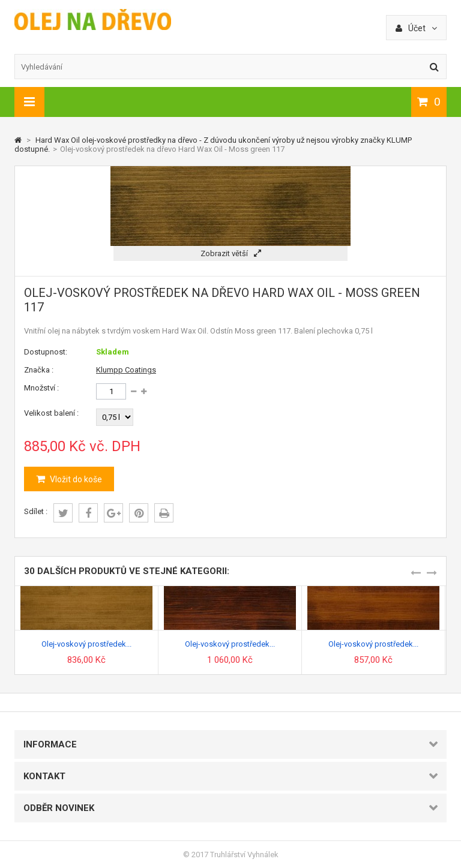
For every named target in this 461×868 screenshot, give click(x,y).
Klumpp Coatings (126, 370)
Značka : (39, 370)
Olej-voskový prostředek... (86, 644)
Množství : (41, 388)
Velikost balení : (51, 413)
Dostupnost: (46, 352)
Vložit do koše (75, 479)
